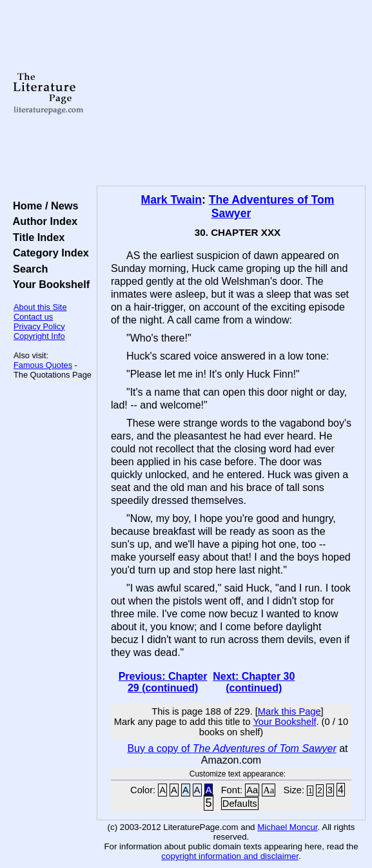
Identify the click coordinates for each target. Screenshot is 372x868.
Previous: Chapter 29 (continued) (163, 682)
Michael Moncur (287, 827)
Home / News (43, 206)
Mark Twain (172, 200)
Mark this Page (289, 711)
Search (27, 269)
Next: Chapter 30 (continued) (254, 682)
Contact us (33, 317)
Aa (252, 790)
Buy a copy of (231, 748)
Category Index (48, 253)
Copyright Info (39, 336)
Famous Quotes (43, 365)
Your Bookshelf (48, 284)
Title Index (36, 237)
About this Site (40, 307)
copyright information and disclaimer (230, 856)
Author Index (42, 221)
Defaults (240, 804)
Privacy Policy (39, 326)
